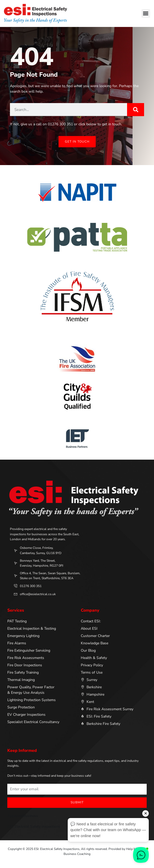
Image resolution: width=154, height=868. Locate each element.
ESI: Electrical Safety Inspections (34, 827)
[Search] (136, 110)
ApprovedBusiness (23, 816)
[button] (146, 13)
